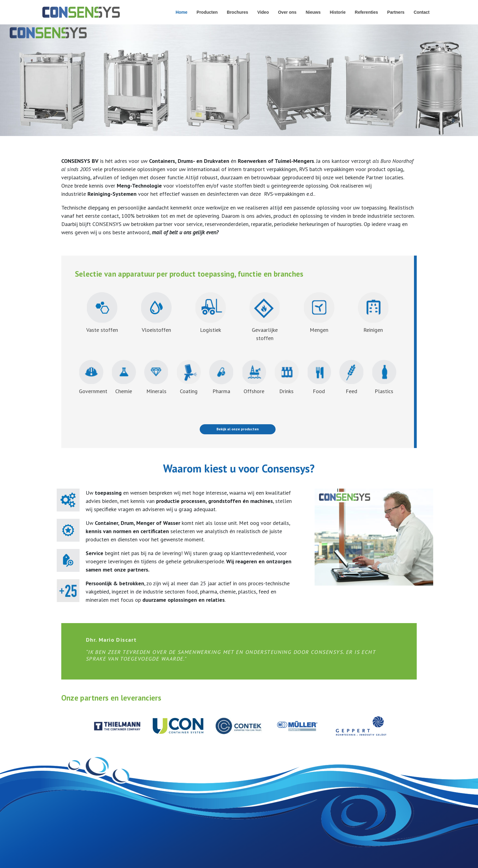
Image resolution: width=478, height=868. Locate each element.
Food (319, 377)
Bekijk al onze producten (238, 429)
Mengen (319, 313)
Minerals (156, 377)
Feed (351, 377)
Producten (207, 12)
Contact (422, 12)
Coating (189, 377)
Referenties (366, 12)
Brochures (237, 12)
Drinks (287, 377)
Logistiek (210, 330)
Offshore (254, 377)
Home (182, 12)
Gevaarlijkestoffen (265, 317)
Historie (338, 12)
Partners (396, 12)
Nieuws (313, 12)
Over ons (287, 12)
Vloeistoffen (156, 330)
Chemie (124, 377)
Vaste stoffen (102, 330)
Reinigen (373, 313)
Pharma (221, 377)
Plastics (384, 377)
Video (263, 12)
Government (93, 377)
